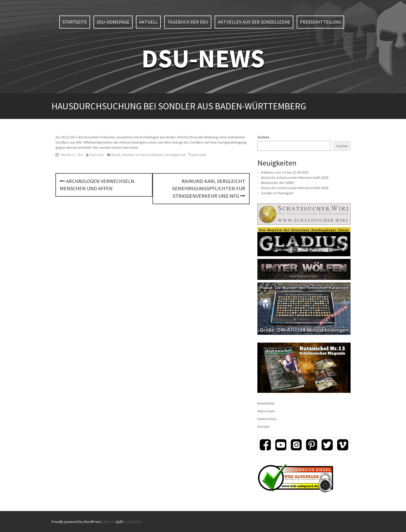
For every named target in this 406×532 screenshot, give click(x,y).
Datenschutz (267, 419)
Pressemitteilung (320, 22)
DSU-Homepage (113, 22)
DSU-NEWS (203, 58)
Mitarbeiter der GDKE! (278, 183)
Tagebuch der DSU (188, 22)
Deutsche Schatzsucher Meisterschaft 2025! (295, 178)
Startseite (75, 22)
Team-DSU (97, 155)
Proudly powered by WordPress (76, 522)
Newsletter (266, 403)
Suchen (263, 137)
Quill (119, 522)
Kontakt (263, 427)
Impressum (266, 411)
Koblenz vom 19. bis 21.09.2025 (285, 172)
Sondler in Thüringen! (277, 193)
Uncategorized (175, 155)
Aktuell (148, 22)
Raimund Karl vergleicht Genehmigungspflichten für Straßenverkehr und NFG (209, 188)
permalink (199, 155)
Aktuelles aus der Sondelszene (254, 22)
